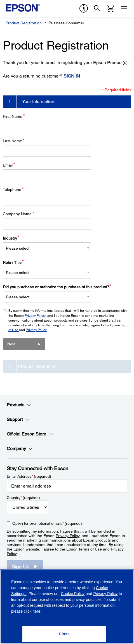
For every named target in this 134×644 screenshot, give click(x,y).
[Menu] (124, 8)
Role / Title (13, 263)
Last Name (14, 141)
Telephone (13, 189)
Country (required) (23, 498)
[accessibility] (84, 8)
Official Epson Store (30, 434)
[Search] (97, 8)
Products (19, 405)
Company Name (18, 214)
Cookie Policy (73, 594)
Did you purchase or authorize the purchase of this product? (57, 287)
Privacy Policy (35, 316)
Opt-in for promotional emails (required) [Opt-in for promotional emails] (47, 523)
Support (18, 420)
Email (9, 165)
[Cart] (111, 8)
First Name (14, 116)
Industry (11, 238)
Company (20, 449)
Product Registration (24, 23)
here (36, 611)
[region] (67, 607)
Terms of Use (90, 549)
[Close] (64, 634)
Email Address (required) (29, 476)
